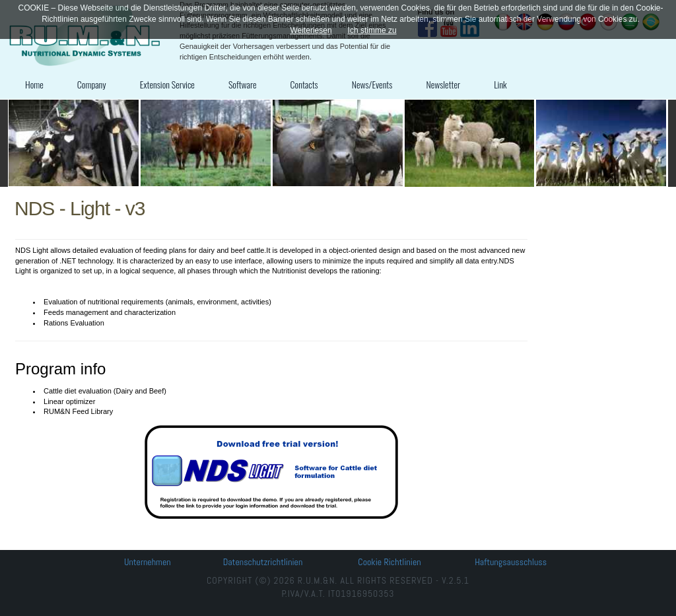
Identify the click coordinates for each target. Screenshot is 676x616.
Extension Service (167, 84)
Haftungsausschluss (511, 562)
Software (243, 84)
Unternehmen (148, 562)
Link (500, 84)
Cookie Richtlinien (389, 562)
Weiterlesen (311, 30)
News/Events (372, 84)
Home (34, 84)
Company (92, 84)
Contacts (304, 84)
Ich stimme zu (372, 30)
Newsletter (443, 84)
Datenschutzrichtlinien (263, 562)
